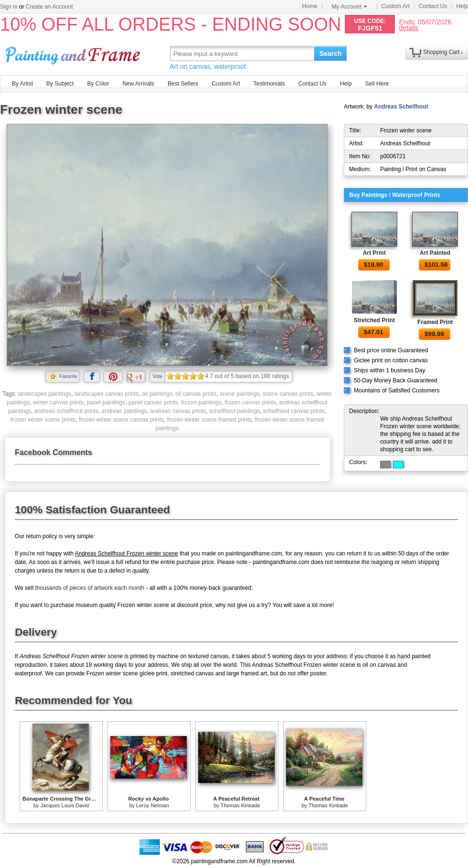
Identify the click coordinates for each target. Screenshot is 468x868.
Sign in (9, 7)
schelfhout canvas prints (294, 411)
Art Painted (435, 253)
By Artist (22, 84)
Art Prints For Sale (74, 53)
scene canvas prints (288, 394)
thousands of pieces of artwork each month (90, 588)
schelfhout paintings (234, 411)
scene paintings (239, 394)
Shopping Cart (441, 52)
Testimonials (269, 84)
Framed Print (435, 322)
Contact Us (433, 6)
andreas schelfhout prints (66, 411)
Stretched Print (374, 320)
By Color (98, 84)
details (408, 27)
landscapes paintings (44, 394)
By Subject (60, 84)
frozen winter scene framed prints (209, 420)
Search (331, 54)
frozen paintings (201, 402)
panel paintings (106, 402)
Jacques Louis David (65, 805)
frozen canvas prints (250, 402)
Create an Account (49, 7)
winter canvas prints (58, 402)
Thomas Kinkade (240, 805)
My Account (350, 7)
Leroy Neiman (152, 805)
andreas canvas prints (178, 411)
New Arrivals (138, 84)
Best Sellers (183, 84)
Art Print (374, 253)
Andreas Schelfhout (401, 107)
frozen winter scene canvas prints (121, 420)
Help (462, 6)
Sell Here (377, 84)
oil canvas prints (196, 394)
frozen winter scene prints (43, 420)
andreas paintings (124, 411)
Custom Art (396, 6)
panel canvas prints (153, 402)
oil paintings (157, 394)
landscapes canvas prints (107, 394)
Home (310, 6)
